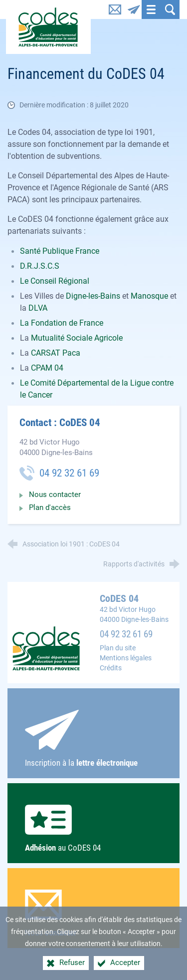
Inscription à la (94, 739)
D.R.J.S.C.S (40, 266)
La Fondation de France (62, 323)
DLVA (38, 308)
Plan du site (118, 648)
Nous (94, 914)
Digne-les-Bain (91, 296)
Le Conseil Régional (55, 281)
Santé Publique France (60, 251)
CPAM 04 (47, 368)
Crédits (111, 668)
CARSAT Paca (56, 353)
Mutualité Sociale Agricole (77, 338)
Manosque (150, 296)
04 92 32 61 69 (126, 634)
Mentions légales (126, 658)
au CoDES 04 (94, 829)
